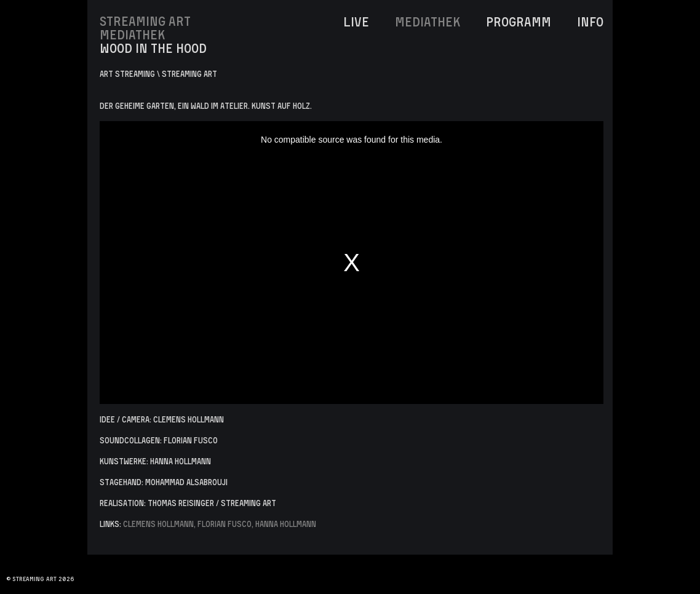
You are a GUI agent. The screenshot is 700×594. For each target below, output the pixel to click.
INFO (590, 21)
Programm (519, 21)
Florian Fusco (225, 524)
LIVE (356, 21)
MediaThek (428, 21)
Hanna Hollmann (286, 524)
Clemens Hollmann (158, 524)
